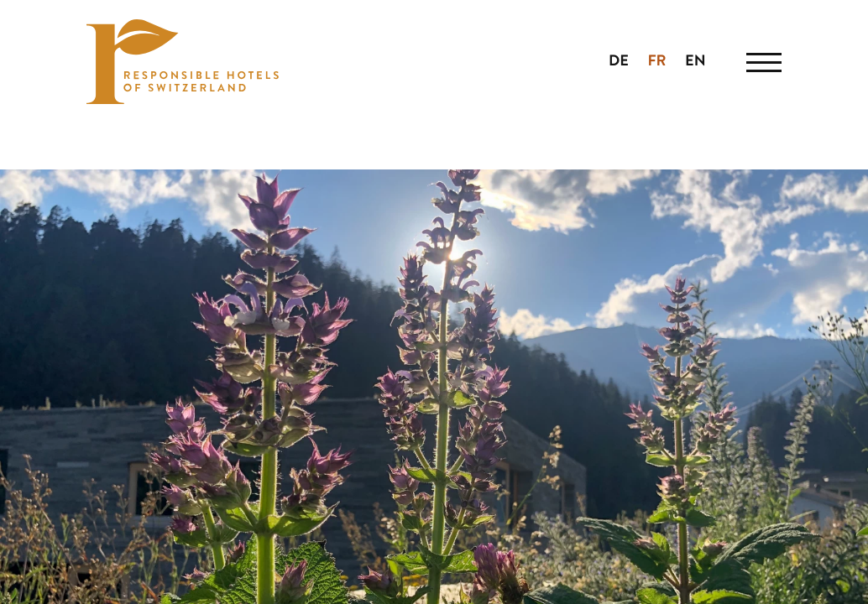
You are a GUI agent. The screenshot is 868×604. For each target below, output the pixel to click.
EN (695, 62)
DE (619, 62)
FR (656, 62)
